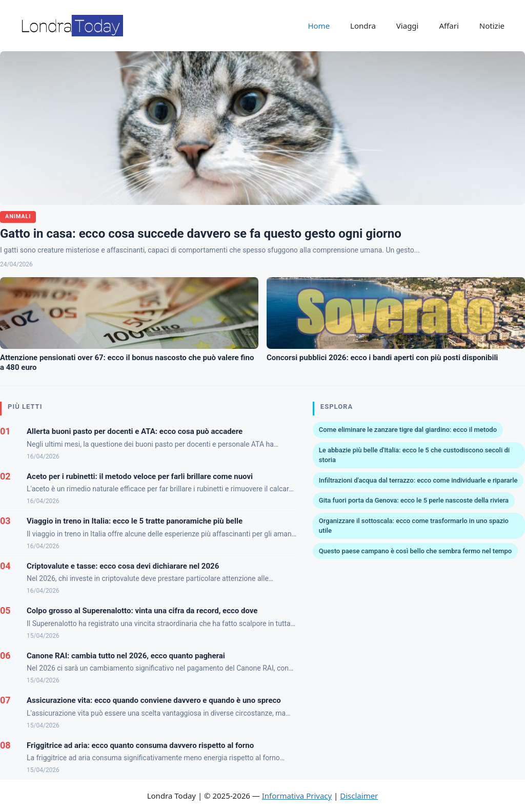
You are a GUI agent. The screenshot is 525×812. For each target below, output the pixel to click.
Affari (449, 26)
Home (319, 26)
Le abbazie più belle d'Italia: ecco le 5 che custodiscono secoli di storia (414, 455)
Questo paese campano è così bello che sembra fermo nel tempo (415, 551)
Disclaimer (359, 796)
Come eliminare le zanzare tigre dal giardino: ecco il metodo (408, 430)
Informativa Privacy (297, 796)
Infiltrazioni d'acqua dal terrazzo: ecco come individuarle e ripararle (418, 480)
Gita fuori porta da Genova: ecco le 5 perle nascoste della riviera (414, 500)
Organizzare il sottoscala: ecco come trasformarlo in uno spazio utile (414, 526)
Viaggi (408, 26)
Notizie (492, 26)
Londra (363, 26)
